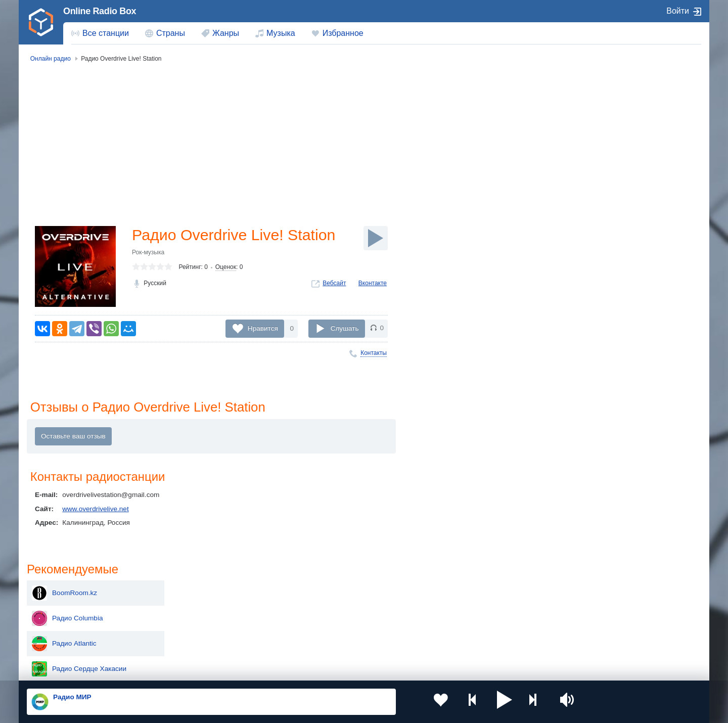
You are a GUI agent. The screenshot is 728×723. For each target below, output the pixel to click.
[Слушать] (376, 238)
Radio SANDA (601, 232)
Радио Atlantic (601, 156)
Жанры (226, 33)
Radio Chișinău (602, 333)
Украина (194, 590)
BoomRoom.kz (601, 105)
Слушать (345, 328)
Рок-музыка (148, 253)
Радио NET (597, 257)
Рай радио (596, 282)
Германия (468, 641)
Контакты (374, 353)
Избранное (343, 33)
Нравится (263, 328)
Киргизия (59, 606)
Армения (331, 606)
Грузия (191, 641)
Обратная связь (327, 669)
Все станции (106, 33)
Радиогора (596, 307)
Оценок (226, 268)
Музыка (281, 33)
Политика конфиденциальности (251, 669)
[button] (480, 702)
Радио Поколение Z (610, 206)
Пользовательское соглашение (152, 669)
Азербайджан (338, 641)
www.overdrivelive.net (95, 510)
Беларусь (59, 641)
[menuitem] (100, 33)
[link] (41, 22)
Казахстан (469, 590)
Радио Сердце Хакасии (616, 181)
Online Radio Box (100, 11)
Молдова (331, 590)
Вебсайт (334, 284)
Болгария (468, 606)
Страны (171, 33)
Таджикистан (201, 606)
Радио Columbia (604, 130)
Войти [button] (678, 11)
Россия (56, 590)
